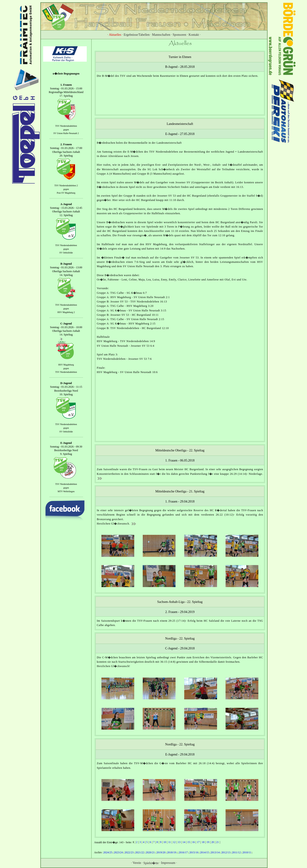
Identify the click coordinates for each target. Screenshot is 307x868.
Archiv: (99, 852)
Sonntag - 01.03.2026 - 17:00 (66, 148)
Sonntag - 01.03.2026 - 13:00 (66, 268)
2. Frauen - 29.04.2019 (180, 612)
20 (213, 842)
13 (179, 842)
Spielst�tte (151, 863)
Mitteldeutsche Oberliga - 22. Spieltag (180, 450)
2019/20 (161, 852)
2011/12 (236, 852)
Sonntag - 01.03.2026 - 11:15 (66, 387)
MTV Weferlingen (66, 491)
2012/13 (226, 852)
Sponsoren (179, 35)
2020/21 (150, 852)
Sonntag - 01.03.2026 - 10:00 (66, 327)
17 (198, 842)
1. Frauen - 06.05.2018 (180, 460)
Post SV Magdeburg (66, 193)
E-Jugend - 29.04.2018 (180, 754)
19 (208, 842)
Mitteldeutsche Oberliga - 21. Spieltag (180, 491)
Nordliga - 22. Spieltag (180, 638)
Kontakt (194, 35)
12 (174, 842)
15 (189, 842)
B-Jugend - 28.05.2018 (180, 67)
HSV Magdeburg (66, 365)
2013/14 (215, 852)
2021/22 (140, 852)
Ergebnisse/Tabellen (137, 35)
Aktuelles (115, 35)
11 (170, 842)
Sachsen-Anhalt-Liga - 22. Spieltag (180, 602)
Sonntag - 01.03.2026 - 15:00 (66, 88)
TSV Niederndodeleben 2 (66, 185)
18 (203, 842)
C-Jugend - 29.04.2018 (180, 648)
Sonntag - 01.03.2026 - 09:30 (66, 447)
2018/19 (172, 852)
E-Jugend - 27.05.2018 (180, 134)
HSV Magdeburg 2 (66, 312)
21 (218, 842)
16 (193, 842)
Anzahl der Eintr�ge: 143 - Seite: (113, 842)
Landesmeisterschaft (180, 124)
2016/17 (183, 852)
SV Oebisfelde (66, 253)
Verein (137, 863)
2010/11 (247, 852)
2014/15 (204, 852)
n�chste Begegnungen (66, 74)
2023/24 (118, 852)
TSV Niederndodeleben (66, 126)
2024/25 (108, 852)
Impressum (168, 863)
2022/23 (129, 852)
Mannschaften (161, 35)
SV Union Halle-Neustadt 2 (66, 133)
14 (184, 842)
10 (165, 842)
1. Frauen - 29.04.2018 (180, 501)
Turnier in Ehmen (180, 57)
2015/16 (194, 852)
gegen (66, 130)
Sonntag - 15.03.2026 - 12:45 (66, 208)
